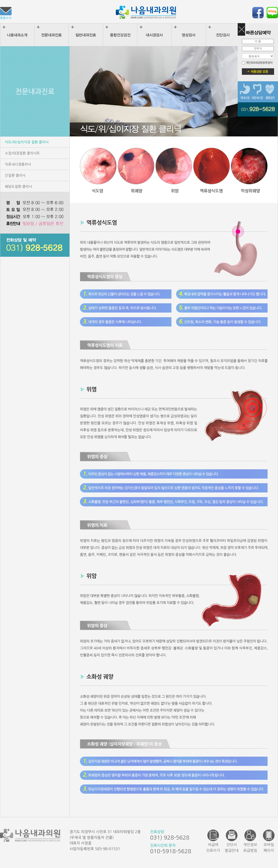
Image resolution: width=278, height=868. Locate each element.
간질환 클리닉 (15, 175)
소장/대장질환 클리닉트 (22, 153)
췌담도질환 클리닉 (18, 186)
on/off (241, 31)
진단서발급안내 (232, 841)
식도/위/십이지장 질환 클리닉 (27, 142)
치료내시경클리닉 (18, 164)
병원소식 (6, 13)
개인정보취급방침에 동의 (259, 63)
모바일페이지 (269, 841)
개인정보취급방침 (250, 841)
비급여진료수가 (213, 841)
